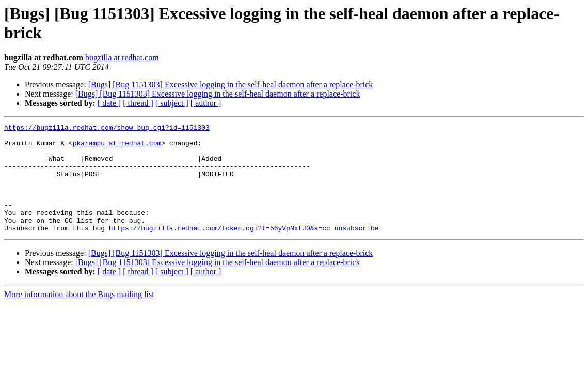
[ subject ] (172, 103)
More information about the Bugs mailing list (79, 316)
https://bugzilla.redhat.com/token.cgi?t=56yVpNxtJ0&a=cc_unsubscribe (244, 250)
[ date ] (109, 103)
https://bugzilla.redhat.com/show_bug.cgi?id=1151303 (107, 129)
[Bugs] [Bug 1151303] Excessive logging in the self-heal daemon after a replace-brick (231, 84)
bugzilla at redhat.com (122, 58)
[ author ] (206, 103)
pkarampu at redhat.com (117, 147)
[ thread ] (138, 103)
